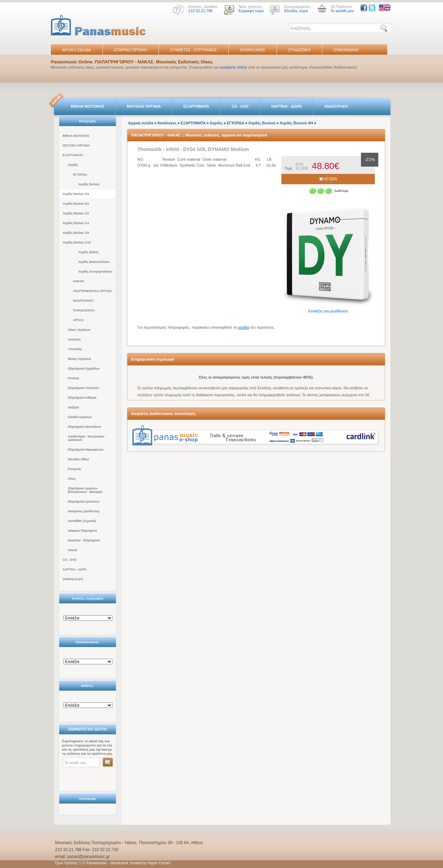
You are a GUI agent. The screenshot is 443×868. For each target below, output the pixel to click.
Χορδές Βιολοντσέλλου (94, 262)
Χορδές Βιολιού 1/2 (76, 213)
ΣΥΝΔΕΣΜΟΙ (299, 50)
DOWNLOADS (253, 50)
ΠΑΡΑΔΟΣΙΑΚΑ (84, 310)
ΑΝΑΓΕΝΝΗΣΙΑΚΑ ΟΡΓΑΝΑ (93, 291)
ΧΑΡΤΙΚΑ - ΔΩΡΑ (286, 106)
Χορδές (73, 165)
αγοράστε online (233, 67)
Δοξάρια (73, 407)
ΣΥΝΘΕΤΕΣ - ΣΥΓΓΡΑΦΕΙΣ (193, 50)
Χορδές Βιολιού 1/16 (77, 242)
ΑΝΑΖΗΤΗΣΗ (336, 106)
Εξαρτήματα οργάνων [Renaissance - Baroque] (85, 490)
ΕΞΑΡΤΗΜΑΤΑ (196, 106)
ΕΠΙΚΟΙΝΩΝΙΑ (346, 50)
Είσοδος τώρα (296, 11)
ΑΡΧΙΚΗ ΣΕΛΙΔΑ (77, 50)
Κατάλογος (167, 123)
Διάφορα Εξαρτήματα (82, 531)
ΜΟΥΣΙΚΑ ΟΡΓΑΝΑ (144, 106)
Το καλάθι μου (342, 11)
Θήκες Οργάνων (79, 330)
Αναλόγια (74, 339)
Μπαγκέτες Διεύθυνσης (84, 511)
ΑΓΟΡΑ (328, 179)
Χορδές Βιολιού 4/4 (76, 194)
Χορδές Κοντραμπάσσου (95, 272)
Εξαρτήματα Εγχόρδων (84, 369)
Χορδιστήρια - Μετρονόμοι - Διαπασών (87, 438)
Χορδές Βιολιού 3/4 (76, 204)
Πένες (72, 479)
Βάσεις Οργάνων (79, 359)
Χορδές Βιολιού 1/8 (76, 233)
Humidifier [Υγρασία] (82, 521)
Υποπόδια (75, 349)
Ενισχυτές (75, 469)
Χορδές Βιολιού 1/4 (76, 223)
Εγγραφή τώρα (251, 11)
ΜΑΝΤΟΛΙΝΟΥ (83, 301)
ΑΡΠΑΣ (78, 320)
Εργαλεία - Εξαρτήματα (84, 540)
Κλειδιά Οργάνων (80, 417)
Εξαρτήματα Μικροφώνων (86, 450)
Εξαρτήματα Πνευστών (84, 388)
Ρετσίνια (74, 378)
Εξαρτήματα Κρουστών (84, 502)
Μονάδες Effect (78, 459)
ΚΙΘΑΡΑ (79, 281)
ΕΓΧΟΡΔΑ (80, 175)
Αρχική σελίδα (141, 123)
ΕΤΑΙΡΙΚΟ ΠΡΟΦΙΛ (131, 50)
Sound (72, 550)
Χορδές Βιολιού (89, 184)
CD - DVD (240, 106)
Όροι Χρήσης (66, 863)
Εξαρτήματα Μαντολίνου (84, 427)
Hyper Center (159, 863)
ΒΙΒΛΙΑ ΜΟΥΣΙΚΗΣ (87, 106)
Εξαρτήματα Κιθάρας (82, 398)
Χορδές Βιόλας (88, 252)
